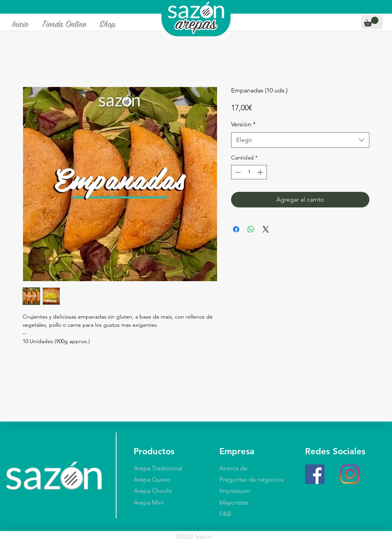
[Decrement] (237, 172)
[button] (371, 22)
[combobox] (300, 140)
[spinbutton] (249, 172)
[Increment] (261, 172)
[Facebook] (315, 474)
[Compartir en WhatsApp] (251, 229)
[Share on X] (266, 229)
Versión (243, 124)
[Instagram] (350, 474)
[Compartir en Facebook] (236, 229)
